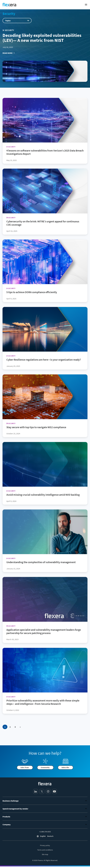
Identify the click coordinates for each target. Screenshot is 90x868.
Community (45, 767)
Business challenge (45, 801)
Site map (45, 854)
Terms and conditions (45, 850)
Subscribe (65, 767)
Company (45, 824)
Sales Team (25, 767)
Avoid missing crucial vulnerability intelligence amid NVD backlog (43, 495)
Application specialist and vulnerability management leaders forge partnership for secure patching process (44, 631)
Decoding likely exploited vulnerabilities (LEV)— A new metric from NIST (42, 38)
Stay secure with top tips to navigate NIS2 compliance (36, 427)
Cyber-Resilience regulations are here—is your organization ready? (44, 360)
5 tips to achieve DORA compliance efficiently (32, 292)
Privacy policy (45, 845)
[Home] (10, 5)
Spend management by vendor (45, 809)
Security (9, 14)
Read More (8, 53)
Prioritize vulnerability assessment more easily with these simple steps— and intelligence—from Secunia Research (43, 702)
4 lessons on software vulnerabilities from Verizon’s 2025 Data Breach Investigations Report (45, 152)
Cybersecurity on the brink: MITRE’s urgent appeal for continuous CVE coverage (43, 223)
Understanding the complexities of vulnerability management (41, 562)
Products (45, 817)
